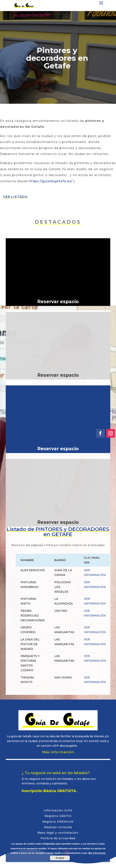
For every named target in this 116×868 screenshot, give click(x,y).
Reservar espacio (58, 302)
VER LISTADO (15, 197)
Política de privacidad (58, 838)
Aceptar (60, 858)
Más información (58, 752)
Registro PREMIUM (58, 822)
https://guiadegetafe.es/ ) (52, 181)
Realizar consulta (58, 827)
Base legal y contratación (58, 833)
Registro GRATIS (58, 816)
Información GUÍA (58, 810)
